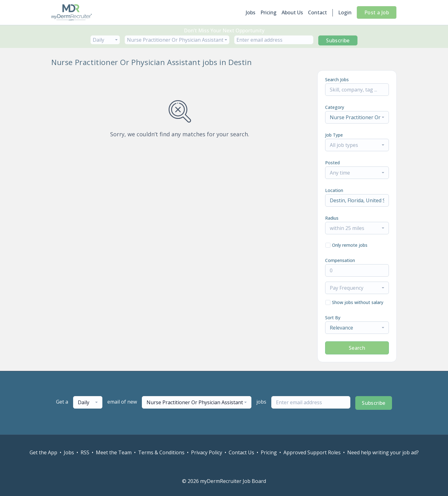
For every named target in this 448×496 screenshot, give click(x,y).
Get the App (43, 452)
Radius (332, 218)
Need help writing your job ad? (383, 452)
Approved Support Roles (312, 452)
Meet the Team (114, 452)
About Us (292, 12)
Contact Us (241, 452)
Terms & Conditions (161, 452)
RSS (85, 452)
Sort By (333, 318)
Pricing (268, 12)
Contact (317, 12)
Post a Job (377, 12)
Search (357, 348)
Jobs (251, 12)
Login (345, 12)
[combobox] (105, 40)
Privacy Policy (207, 452)
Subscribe (338, 40)
